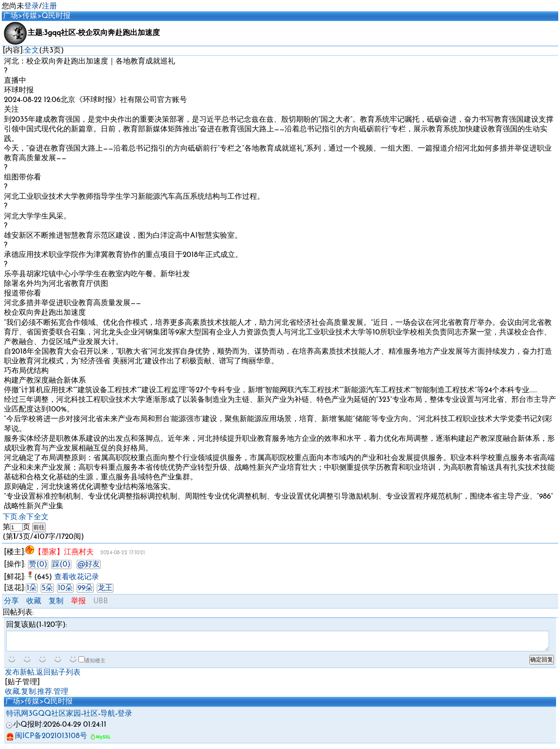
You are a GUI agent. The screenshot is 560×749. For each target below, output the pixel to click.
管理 (61, 696)
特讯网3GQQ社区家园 (44, 718)
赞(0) (38, 564)
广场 (11, 16)
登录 (32, 6)
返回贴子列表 (58, 677)
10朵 (65, 588)
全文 (32, 51)
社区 (91, 718)
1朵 (32, 588)
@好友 (89, 564)
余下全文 (34, 517)
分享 (11, 601)
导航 (108, 718)
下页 (10, 517)
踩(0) (61, 564)
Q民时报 (56, 16)
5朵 (47, 588)
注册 (49, 6)
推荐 (45, 696)
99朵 (85, 588)
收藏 (34, 601)
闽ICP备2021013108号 (47, 740)
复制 (56, 601)
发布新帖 (20, 677)
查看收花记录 (77, 577)
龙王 (105, 588)
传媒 (30, 16)
